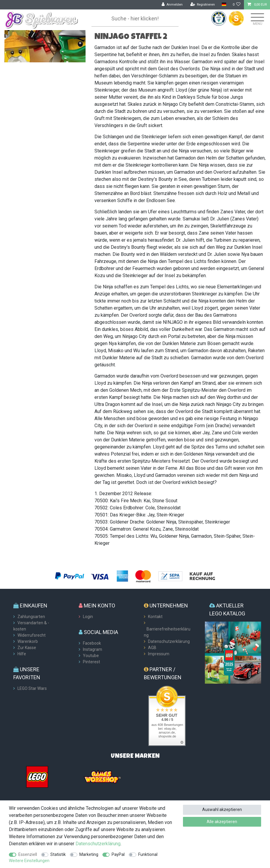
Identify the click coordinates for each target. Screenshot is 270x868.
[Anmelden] (172, 5)
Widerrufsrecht (32, 635)
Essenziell (28, 854)
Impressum (159, 654)
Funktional (148, 854)
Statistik (58, 854)
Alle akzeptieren (222, 822)
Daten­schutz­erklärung (98, 844)
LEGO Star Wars (32, 688)
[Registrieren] (203, 5)
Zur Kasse (27, 648)
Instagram (93, 649)
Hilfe (22, 654)
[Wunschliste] (237, 5)
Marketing (89, 854)
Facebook (92, 643)
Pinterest (91, 662)
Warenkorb (28, 641)
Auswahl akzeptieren (222, 810)
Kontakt (155, 617)
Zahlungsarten (31, 617)
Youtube (91, 656)
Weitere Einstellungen (29, 861)
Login (88, 617)
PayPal (118, 854)
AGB (152, 648)
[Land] (224, 5)
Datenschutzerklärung (169, 641)
